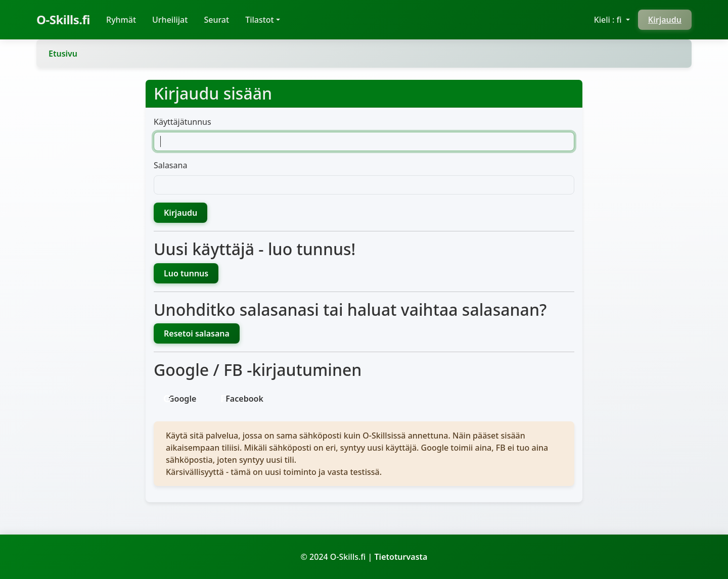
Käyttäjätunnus (183, 122)
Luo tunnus (186, 273)
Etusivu (63, 54)
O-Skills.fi (63, 19)
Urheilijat (170, 20)
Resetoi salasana (197, 333)
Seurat (216, 20)
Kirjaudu (665, 20)
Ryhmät (125, 19)
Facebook (244, 399)
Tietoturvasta (401, 557)
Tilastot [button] (260, 20)
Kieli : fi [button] (609, 20)
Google (182, 399)
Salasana (170, 165)
